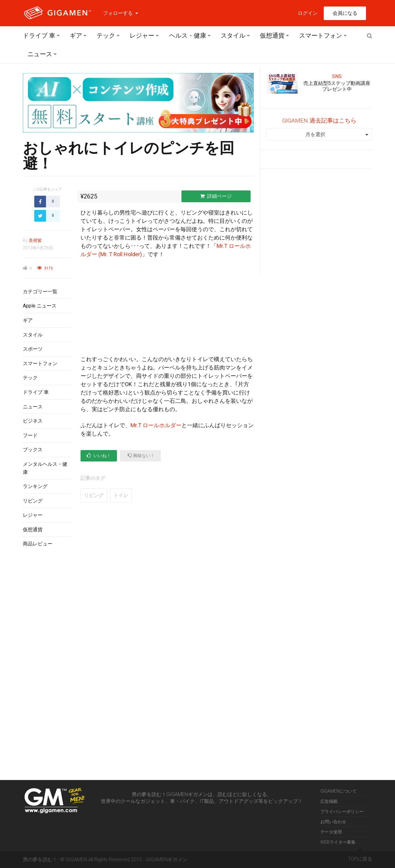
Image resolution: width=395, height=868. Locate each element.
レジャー (142, 35)
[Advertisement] (47, 653)
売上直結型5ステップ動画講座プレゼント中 (337, 86)
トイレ (121, 495)
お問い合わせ (333, 822)
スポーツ (33, 349)
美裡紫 (35, 240)
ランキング (35, 486)
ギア (76, 35)
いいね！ (99, 455)
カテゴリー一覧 (40, 292)
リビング (33, 501)
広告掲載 (329, 801)
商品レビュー (38, 544)
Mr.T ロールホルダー (156, 425)
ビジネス (33, 421)
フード (30, 435)
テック (106, 35)
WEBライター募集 (338, 842)
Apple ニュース (40, 306)
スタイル (233, 35)
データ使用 (331, 832)
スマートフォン (321, 35)
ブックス (33, 450)
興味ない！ (141, 455)
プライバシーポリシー (342, 812)
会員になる (345, 13)
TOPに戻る (360, 857)
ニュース (40, 54)
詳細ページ (216, 196)
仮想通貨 (272, 35)
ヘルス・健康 (188, 35)
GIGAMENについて (339, 791)
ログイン (308, 13)
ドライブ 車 (39, 35)
